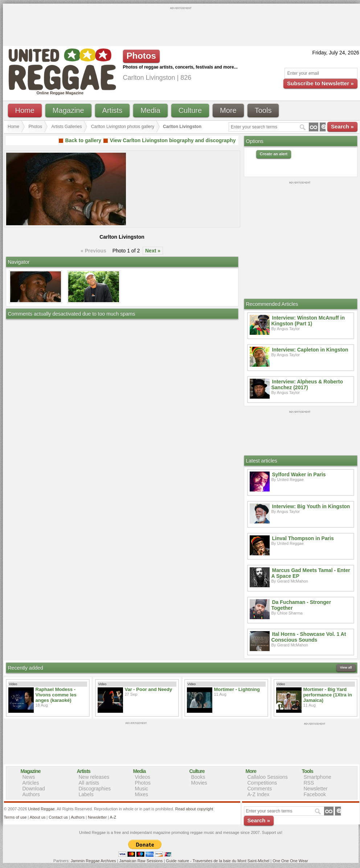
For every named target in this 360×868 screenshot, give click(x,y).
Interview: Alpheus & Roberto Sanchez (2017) (307, 384)
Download (34, 789)
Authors (31, 794)
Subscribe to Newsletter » (320, 83)
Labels (86, 794)
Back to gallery (83, 140)
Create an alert (274, 154)
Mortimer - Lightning (237, 689)
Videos (143, 777)
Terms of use (15, 817)
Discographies (95, 789)
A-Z (113, 817)
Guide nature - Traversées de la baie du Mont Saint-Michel (218, 861)
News (29, 777)
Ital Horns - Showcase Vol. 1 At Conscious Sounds (309, 637)
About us (38, 817)
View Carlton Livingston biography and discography (173, 140)
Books (198, 777)
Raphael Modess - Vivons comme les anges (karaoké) (56, 695)
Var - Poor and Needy (149, 689)
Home (25, 110)
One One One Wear (290, 861)
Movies (199, 783)
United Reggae (41, 809)
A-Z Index (259, 794)
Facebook (315, 794)
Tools (263, 110)
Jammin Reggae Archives (93, 861)
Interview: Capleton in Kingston (310, 350)
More (228, 110)
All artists (89, 783)
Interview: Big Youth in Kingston (311, 506)
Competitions (262, 783)
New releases (94, 777)
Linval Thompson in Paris (303, 538)
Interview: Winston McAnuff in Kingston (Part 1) (308, 321)
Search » (342, 126)
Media (150, 110)
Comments (260, 789)
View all (346, 667)
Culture (190, 110)
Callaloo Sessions (268, 777)
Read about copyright (194, 809)
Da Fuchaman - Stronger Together (301, 605)
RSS (309, 783)
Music (142, 789)
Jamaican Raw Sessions (141, 861)
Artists (112, 110)
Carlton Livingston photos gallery (123, 127)
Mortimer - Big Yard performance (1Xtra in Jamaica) (328, 695)
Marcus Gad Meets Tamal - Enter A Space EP (311, 573)
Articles (31, 783)
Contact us (58, 817)
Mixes (142, 794)
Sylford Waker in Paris (299, 474)
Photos (35, 127)
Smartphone (318, 777)
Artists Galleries (66, 127)
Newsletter (316, 789)
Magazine (68, 110)
